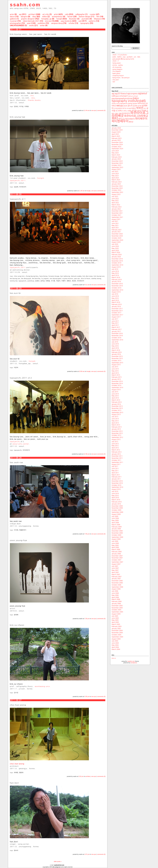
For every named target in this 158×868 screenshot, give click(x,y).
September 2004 (117, 637)
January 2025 (116, 140)
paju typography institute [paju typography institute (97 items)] (125, 100)
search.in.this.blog (117, 46)
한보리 (16, 851)
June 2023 (115, 174)
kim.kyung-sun (99, 276)
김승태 (16, 187)
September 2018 (117, 290)
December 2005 (117, 606)
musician (13, 21)
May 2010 (115, 496)
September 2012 (117, 437)
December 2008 (117, 531)
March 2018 (116, 302)
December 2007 (117, 556)
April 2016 (115, 348)
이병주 (64, 281)
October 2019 (116, 263)
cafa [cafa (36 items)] (114, 96)
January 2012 (116, 454)
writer (42, 25)
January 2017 (116, 332)
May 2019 (115, 273)
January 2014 (116, 404)
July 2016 (115, 342)
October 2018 (116, 288)
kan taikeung (65, 276)
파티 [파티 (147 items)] (115, 118)
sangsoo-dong (57, 23)
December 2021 (117, 211)
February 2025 (117, 138)
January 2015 (116, 379)
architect (32, 14)
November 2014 (117, 383)
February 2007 (117, 577)
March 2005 (116, 624)
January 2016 (116, 354)
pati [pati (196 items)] (143, 101)
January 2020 (116, 257)
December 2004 (117, 631)
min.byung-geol (56, 279)
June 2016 (115, 344)
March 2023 (116, 180)
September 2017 (117, 315)
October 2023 (116, 165)
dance (12, 17)
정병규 (69, 281)
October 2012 (116, 435)
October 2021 (116, 215)
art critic (46, 14)
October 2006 (116, 585)
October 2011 (116, 460)
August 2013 (116, 415)
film (98, 17)
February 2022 (117, 207)
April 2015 (115, 373)
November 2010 (117, 483)
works (32, 25)
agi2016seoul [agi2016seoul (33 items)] (121, 94)
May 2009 (115, 521)
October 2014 (116, 385)
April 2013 (115, 423)
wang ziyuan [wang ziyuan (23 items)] (133, 103)
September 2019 (117, 265)
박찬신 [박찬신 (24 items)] (133, 108)
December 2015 (117, 356)
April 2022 (115, 203)
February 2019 (117, 280)
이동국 (58, 281)
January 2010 (116, 504)
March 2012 (116, 450)
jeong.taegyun (117, 69)
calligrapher (80, 14)
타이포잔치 (23, 187)
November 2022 (117, 188)
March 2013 (116, 425)
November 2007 (117, 558)
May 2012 (115, 446)
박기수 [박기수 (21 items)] (125, 108)
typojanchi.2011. (18, 180)
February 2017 (117, 329)
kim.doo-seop (88, 276)
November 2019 (117, 261)
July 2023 (115, 172)
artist (56, 14)
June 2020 (115, 246)
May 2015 (115, 371)
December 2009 (117, 506)
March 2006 (116, 599)
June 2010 (115, 494)
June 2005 (115, 618)
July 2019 (115, 269)
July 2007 (115, 566)
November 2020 (117, 236)
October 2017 (116, 313)
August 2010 (116, 489)
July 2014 (115, 392)
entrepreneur (57, 17)
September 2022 (117, 192)
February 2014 (117, 402)
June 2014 (115, 394)
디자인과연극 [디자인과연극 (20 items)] (118, 108)
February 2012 (117, 452)
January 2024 (116, 159)
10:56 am (82, 371)
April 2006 (115, 597)
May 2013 (115, 421)
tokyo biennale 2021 (31, 21)
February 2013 (117, 427)
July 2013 (115, 417)
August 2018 (116, 292)
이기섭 (21, 107)
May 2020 (115, 248)
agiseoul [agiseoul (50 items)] (143, 93)
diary (34, 17)
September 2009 (117, 512)
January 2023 (116, 184)
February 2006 (117, 602)
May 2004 (115, 645)
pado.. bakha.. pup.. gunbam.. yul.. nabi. (126, 57)
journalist (85, 19)
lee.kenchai (36, 279)
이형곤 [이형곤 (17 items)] (117, 114)
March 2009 (116, 525)
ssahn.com (25, 5)
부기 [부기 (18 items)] (145, 109)
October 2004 (116, 635)
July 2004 (115, 641)
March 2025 (116, 136)
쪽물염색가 (23, 530)
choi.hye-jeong (17, 764)
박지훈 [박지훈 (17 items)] (129, 109)
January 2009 (116, 529)
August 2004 (116, 639)
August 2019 (116, 267)
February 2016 (117, 352)
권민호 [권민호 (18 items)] (125, 106)
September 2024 (117, 149)
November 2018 (117, 286)
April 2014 (115, 398)
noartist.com (131, 661)
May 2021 (115, 226)
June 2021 (115, 223)
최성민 (74, 281)
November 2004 (117, 633)
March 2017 (116, 327)
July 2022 (115, 197)
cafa (67, 14)
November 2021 (117, 213)
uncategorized (17, 25)
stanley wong (96, 279)
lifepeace (98, 19)
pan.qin (77, 279)
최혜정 (16, 773)
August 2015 (116, 365)
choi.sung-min (19, 276)
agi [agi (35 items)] (113, 93)
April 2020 (115, 251)
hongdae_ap (46, 19)
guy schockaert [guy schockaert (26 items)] (122, 96)
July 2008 (115, 541)
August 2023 (116, 169)
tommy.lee (14, 281)
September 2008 (117, 537)
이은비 (16, 368)
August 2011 (116, 464)
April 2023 (115, 178)
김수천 (16, 693)
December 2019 (117, 259)
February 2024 (117, 157)
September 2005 (117, 612)
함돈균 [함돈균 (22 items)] (131, 122)
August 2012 (116, 440)
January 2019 (116, 282)
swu (33, 98)
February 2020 (117, 255)
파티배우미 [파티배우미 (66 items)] (141, 119)
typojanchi (23, 281)
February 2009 (117, 527)
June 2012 (115, 444)
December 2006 (117, 581)
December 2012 (117, 431)
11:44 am (87, 110)
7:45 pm (87, 534)
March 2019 (116, 278)
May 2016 (115, 346)
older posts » (58, 861)
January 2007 (116, 579)
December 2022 (117, 186)
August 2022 (116, 194)
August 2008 (116, 539)
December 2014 (117, 381)
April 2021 (115, 228)
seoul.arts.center (21, 444)
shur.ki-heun (86, 279)
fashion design (85, 17)
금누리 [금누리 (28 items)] (130, 106)
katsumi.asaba (76, 276)
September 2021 (117, 217)
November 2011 (117, 458)
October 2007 (116, 560)
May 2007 (115, 570)
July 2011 (115, 466)
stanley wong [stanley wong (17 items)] (116, 104)
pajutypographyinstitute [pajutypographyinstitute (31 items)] (122, 98)
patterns (92, 21)
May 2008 (115, 545)
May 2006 (115, 595)
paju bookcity (66, 21)
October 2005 (116, 610)
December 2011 (117, 456)
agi (20, 14)
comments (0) (101, 110)
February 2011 (117, 477)
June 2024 (115, 151)
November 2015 (117, 359)
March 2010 (116, 500)
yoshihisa (31, 281)
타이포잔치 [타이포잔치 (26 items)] (126, 113)
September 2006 (117, 587)
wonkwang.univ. (43, 686)
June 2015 (115, 369)
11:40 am (82, 191)
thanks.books (34, 100)
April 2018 (115, 300)
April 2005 (115, 622)
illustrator (73, 19)
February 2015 (117, 377)
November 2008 (117, 533)
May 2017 (115, 323)
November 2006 (117, 583)
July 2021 (115, 221)
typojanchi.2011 (18, 267)
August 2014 (116, 390)
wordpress (134, 663)
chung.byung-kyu (32, 276)
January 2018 (116, 307)
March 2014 (116, 400)
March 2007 (116, 575)
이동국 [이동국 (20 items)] (139, 111)
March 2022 (116, 205)
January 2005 (116, 629)
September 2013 (117, 413)
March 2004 (116, 649)
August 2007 (116, 564)
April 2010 (115, 498)
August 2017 (116, 317)
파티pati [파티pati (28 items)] (122, 119)
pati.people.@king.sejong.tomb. (123, 59)
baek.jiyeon (116, 73)
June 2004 (115, 643)
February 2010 (117, 502)
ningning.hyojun (118, 76)
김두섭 (43, 281)
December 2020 (117, 234)
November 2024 (117, 145)
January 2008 (116, 554)
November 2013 (117, 408)
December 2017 (117, 309)
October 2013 (116, 410)
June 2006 (115, 593)
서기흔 (53, 281)
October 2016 (116, 338)
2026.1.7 (116, 61)
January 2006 (116, 604)
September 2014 (117, 388)
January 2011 (116, 479)
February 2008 (117, 552)
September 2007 (117, 562)
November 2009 (117, 508)
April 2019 (115, 275)
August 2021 (116, 219)
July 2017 (115, 319)
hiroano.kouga (54, 276)
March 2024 (116, 155)
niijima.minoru (68, 279)
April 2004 (115, 647)
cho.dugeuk (117, 71)
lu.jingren (45, 279)
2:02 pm (81, 776)
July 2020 (115, 244)
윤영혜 (16, 615)
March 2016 (116, 350)
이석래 (16, 530)
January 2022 (116, 209)
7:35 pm (87, 619)
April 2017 (115, 325)
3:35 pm (87, 696)
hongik (59, 19)
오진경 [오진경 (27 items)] (134, 111)
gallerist (13, 19)
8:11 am (87, 285)
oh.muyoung (117, 67)
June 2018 (115, 296)
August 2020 (116, 242)
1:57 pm (87, 854)
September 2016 (117, 340)
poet (29, 23)
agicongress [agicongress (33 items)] (133, 94)
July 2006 (115, 591)
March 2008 (116, 550)
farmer (70, 17)
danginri (24, 17)
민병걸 (48, 281)
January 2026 (116, 128)
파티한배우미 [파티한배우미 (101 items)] (120, 121)
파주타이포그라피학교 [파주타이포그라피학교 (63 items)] (136, 116)
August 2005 (116, 614)
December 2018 (117, 284)
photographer (15, 23)
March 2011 (116, 475)
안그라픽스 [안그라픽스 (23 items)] (119, 111)
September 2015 (117, 363)
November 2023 (117, 163)
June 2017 (115, 321)
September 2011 (117, 462)
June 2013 (115, 419)
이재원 (27, 107)
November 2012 (117, 433)
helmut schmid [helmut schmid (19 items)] (133, 96)
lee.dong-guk (26, 279)
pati (80, 21)
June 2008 (115, 543)
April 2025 (115, 134)
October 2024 (116, 147)
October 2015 (116, 361)
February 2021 (117, 230)
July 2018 (115, 294)
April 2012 (115, 448)
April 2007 (115, 572)
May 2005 (115, 620)
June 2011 (115, 469)
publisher (41, 23)
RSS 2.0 (114, 658)
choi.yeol (115, 80)
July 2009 (115, 516)
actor (12, 14)
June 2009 (115, 518)
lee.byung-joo (15, 279)
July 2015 (115, 367)
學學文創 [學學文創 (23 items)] (120, 106)
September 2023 (117, 167)
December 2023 (117, 161)
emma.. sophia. (118, 65)
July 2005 (115, 616)
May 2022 (115, 201)
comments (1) (101, 191)
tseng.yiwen (117, 63)
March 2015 (116, 375)
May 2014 (115, 396)
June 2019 (115, 271)
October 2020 (116, 238)
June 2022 (115, 199)
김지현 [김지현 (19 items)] (139, 106)
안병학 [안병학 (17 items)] (129, 111)
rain (114, 82)
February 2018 (117, 304)
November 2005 (117, 608)
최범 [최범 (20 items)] (120, 114)
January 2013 (116, 429)
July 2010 (115, 491)
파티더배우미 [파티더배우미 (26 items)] (130, 119)
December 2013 (117, 406)
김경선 (16, 107)
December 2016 (117, 334)
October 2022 (116, 190)
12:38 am (87, 454)
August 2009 (116, 514)
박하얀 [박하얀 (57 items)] (140, 108)
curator (93, 14)
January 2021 (116, 232)
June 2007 (115, 568)
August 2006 (116, 589)
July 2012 (115, 442)
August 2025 (116, 132)
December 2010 (117, 481)
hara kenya (44, 276)
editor (45, 17)
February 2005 (117, 626)
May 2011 (115, 471)
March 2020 (116, 253)
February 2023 (117, 182)
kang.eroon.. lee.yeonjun (121, 78)
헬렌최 (21, 773)
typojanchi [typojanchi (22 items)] (124, 103)
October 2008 (116, 535)
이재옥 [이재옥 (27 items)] (144, 111)
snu (32, 96)
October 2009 (116, 510)
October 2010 (116, 485)
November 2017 (117, 311)
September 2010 (117, 487)
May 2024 (115, 153)
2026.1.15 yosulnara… (120, 55)
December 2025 (117, 130)
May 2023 (115, 176)
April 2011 (115, 473)
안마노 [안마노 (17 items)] (125, 111)
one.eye (48, 21)
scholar (71, 23)
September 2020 (117, 240)
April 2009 (115, 523)
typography (85, 23)
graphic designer (28, 19)
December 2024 (117, 142)
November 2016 (117, 336)
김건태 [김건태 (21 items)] (135, 106)
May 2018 (115, 298)
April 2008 (115, 547)
